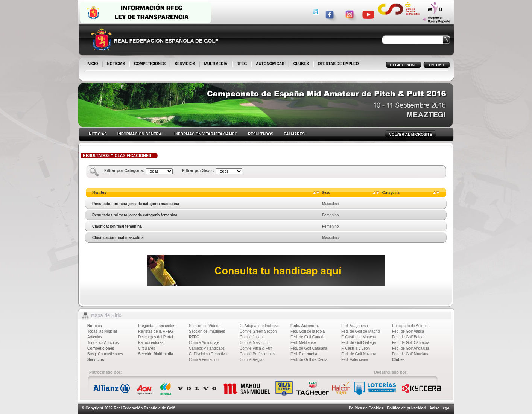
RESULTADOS (261, 134)
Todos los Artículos (103, 343)
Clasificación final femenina (117, 226)
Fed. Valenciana (355, 360)
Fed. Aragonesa (355, 326)
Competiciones (101, 348)
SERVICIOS (185, 64)
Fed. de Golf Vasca (408, 331)
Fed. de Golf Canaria (308, 337)
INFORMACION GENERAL (141, 134)
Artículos (95, 337)
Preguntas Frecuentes (157, 326)
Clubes (398, 360)
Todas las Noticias (103, 331)
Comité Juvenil (252, 337)
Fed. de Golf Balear (408, 337)
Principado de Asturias (411, 326)
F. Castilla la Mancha (359, 337)
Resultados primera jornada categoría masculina (136, 204)
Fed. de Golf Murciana (411, 354)
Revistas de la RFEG (156, 331)
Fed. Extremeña (304, 354)
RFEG (242, 64)
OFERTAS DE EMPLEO (338, 64)
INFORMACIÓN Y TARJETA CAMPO (206, 134)
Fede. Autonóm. (305, 326)
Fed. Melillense (303, 343)
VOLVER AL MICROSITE (410, 135)
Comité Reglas (252, 360)
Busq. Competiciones (105, 354)
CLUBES (301, 64)
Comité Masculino (255, 343)
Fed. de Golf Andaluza (411, 348)
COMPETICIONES (150, 64)
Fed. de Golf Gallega (359, 343)
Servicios (96, 360)
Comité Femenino (204, 360)
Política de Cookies (366, 408)
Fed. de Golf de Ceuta (309, 360)
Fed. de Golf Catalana (309, 348)
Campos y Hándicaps (207, 348)
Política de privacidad (406, 408)
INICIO (93, 64)
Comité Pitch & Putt (256, 348)
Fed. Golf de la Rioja (308, 331)
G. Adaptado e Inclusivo (260, 326)
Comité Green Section (258, 331)
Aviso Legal (440, 408)
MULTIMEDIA (217, 64)
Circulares (147, 348)
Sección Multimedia (156, 354)
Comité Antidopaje (204, 343)
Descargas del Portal (156, 337)
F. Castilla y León (356, 348)
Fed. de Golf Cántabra (411, 343)
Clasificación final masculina (118, 238)
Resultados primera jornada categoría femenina (135, 215)
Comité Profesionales (258, 354)
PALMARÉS (294, 134)
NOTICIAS (117, 64)
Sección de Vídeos (204, 326)
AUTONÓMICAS (270, 64)
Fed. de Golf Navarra (359, 354)
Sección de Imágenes (207, 331)
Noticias (95, 326)
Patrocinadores (151, 343)
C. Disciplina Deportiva (208, 354)
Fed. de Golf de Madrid (360, 331)
